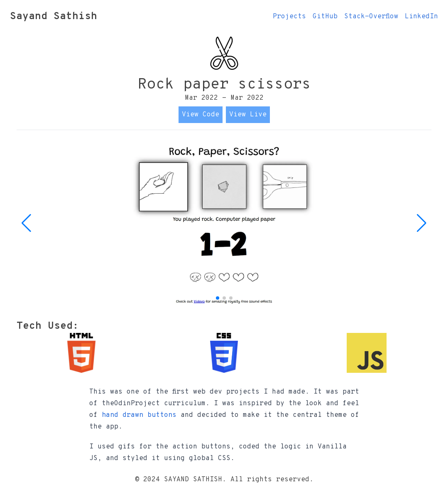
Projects (289, 17)
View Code (201, 115)
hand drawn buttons (139, 415)
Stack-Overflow (371, 17)
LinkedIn (421, 17)
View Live (248, 115)
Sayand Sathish (54, 17)
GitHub (325, 17)
